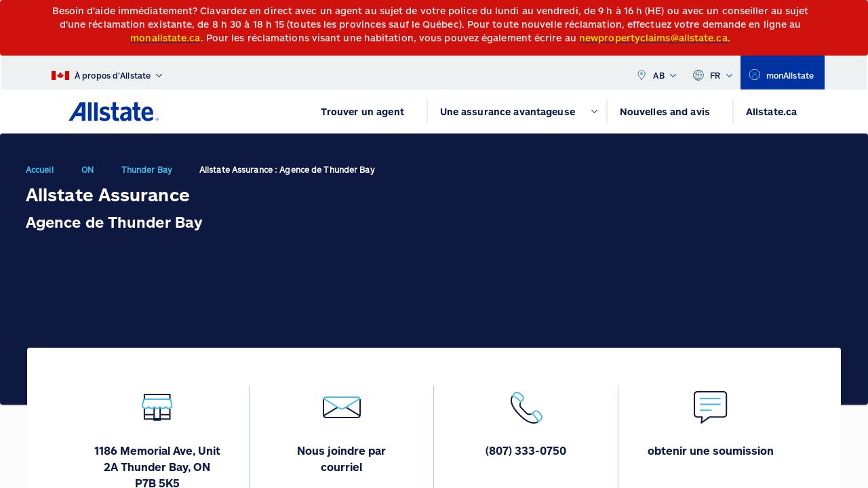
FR (712, 73)
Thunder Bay (146, 169)
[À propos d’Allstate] (107, 73)
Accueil (40, 169)
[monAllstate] (783, 73)
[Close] (855, 15)
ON (87, 169)
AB (656, 73)
